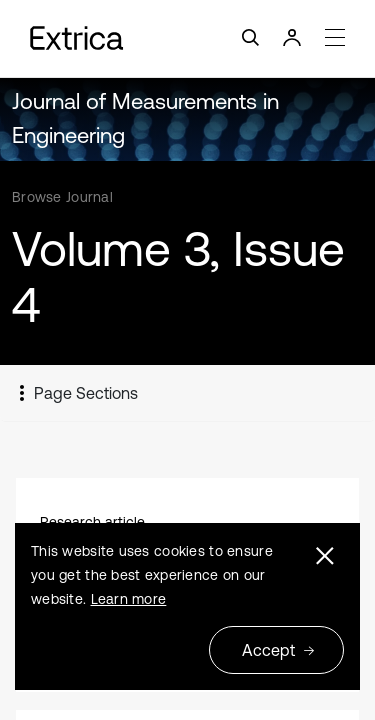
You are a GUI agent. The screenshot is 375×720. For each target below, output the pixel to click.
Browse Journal (62, 197)
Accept (278, 650)
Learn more (129, 599)
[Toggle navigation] (187, 38)
